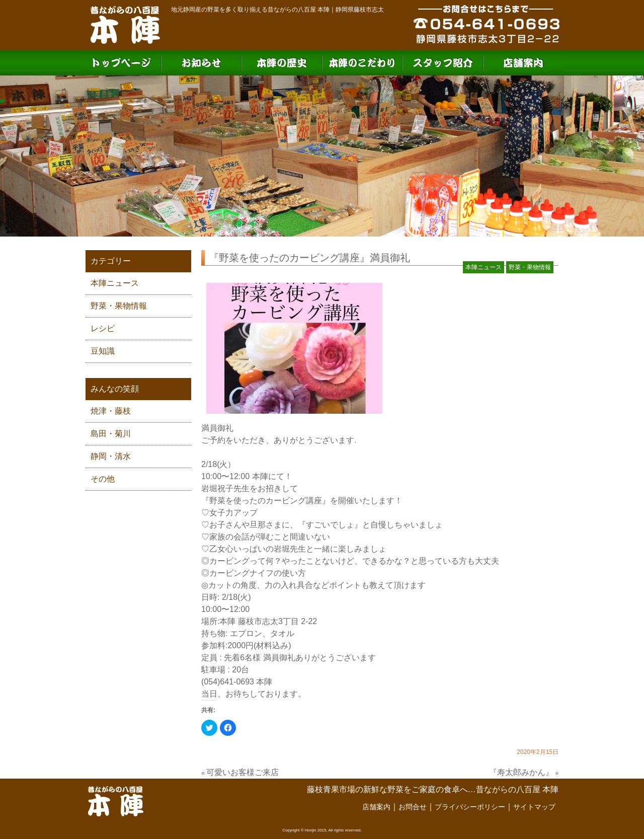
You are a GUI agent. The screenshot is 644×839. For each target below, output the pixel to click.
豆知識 (103, 351)
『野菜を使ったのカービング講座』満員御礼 (309, 258)
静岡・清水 (111, 456)
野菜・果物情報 (119, 306)
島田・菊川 (111, 434)
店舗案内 (376, 807)
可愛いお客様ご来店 (243, 772)
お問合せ (413, 807)
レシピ (103, 328)
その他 (103, 479)
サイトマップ (534, 807)
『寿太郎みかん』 (521, 772)
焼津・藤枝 (111, 411)
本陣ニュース (115, 283)
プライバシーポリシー (470, 807)
